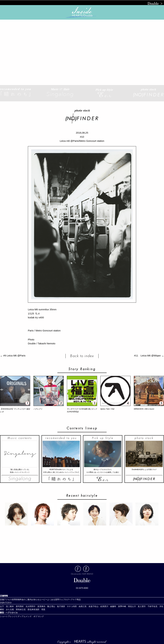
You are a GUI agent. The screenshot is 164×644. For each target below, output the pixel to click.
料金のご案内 (26, 600)
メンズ (30, 616)
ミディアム (21, 616)
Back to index (82, 356)
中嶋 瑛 (126, 606)
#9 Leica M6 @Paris (16, 356)
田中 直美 (36, 606)
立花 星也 (27, 610)
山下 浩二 (5, 606)
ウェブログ (64, 600)
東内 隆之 (46, 606)
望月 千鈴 (147, 606)
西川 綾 (108, 606)
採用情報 (16, 600)
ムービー (43, 600)
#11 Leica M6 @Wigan (147, 356)
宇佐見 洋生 (157, 606)
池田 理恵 (40, 610)
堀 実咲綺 (17, 610)
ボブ (35, 616)
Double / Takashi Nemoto (42, 343)
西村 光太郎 (26, 606)
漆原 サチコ (67, 606)
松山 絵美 (99, 606)
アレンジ (12, 616)
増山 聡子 (56, 606)
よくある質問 (53, 600)
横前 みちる (6, 610)
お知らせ (35, 600)
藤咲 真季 (117, 606)
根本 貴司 (15, 606)
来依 (33, 610)
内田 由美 (78, 606)
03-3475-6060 (82, 588)
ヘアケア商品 (75, 600)
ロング (41, 616)
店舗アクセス (6, 600)
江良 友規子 (89, 606)
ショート (4, 616)
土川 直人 (137, 606)
